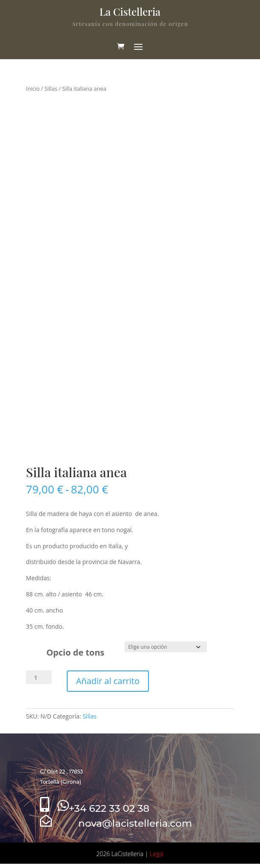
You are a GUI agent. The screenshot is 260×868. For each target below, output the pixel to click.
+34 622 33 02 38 (104, 808)
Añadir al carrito (108, 681)
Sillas (51, 89)
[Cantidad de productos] (39, 677)
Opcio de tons (75, 652)
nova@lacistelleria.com (116, 823)
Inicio (33, 89)
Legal (157, 854)
